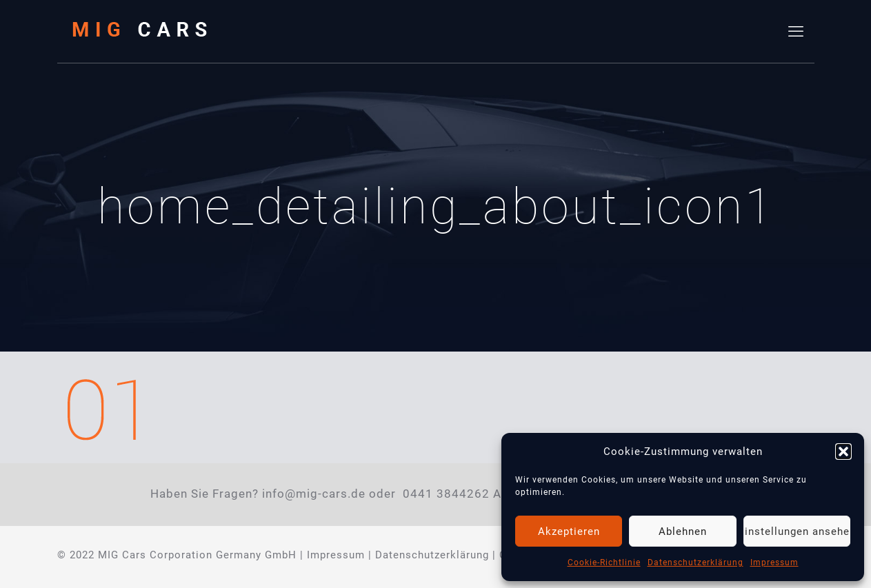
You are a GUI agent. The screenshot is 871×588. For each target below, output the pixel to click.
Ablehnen (683, 531)
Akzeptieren (569, 531)
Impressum (774, 562)
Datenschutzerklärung (695, 562)
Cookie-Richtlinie (604, 562)
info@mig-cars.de (314, 494)
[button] (843, 452)
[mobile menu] (796, 32)
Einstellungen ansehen (797, 531)
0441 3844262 (446, 494)
